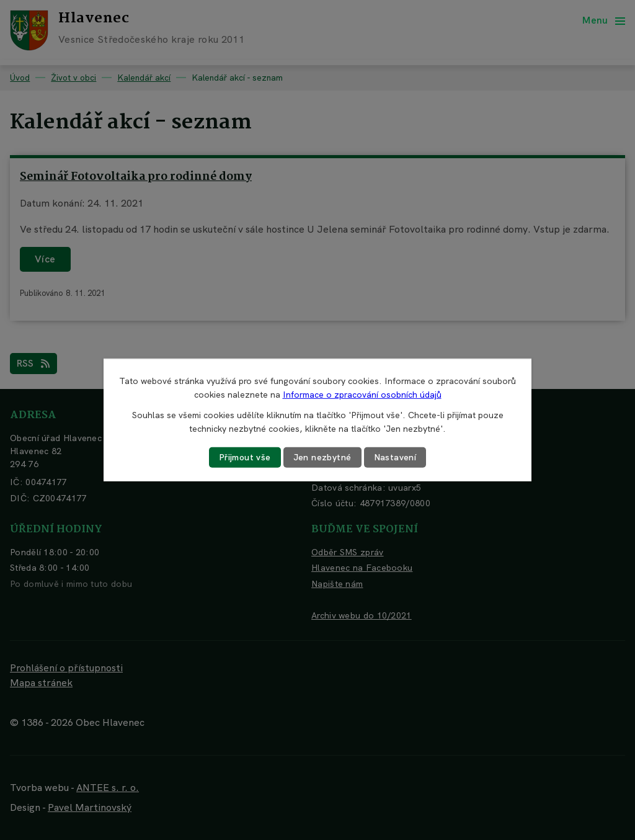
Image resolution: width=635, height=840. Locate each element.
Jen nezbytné (322, 457)
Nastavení (395, 457)
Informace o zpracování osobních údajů (362, 395)
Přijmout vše (245, 457)
